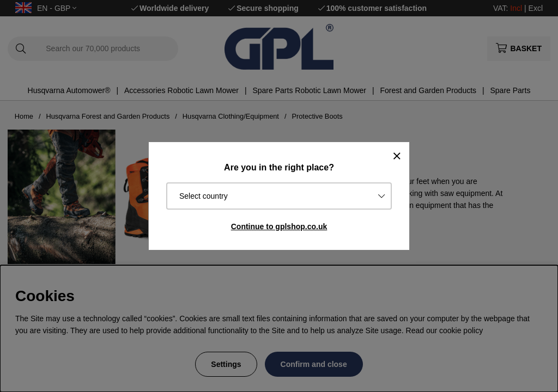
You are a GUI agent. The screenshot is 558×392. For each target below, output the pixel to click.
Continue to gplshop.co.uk (279, 226)
